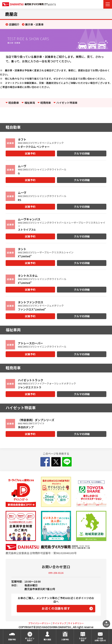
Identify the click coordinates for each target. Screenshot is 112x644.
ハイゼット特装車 (67, 103)
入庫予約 (65, 639)
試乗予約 (30, 153)
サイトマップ (59, 623)
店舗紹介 (14, 24)
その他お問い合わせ (100, 639)
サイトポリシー (76, 623)
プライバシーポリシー (39, 623)
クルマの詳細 (82, 153)
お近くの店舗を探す (56, 608)
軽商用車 (46, 103)
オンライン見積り (30, 639)
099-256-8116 (56, 573)
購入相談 (47, 639)
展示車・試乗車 (34, 24)
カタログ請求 (83, 639)
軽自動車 (14, 103)
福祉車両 (30, 103)
